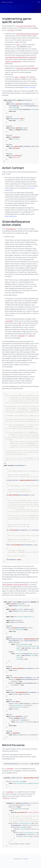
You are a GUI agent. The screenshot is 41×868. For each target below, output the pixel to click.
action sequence (11, 216)
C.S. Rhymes (24, 859)
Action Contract (30, 87)
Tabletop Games (7, 2)
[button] (39, 2)
